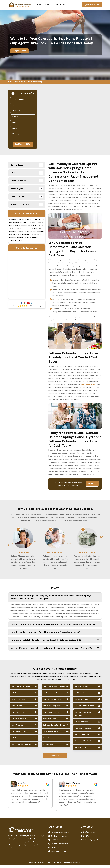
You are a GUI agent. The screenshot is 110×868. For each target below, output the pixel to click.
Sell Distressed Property (52, 702)
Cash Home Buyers (18, 702)
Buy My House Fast (50, 696)
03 (83, 530)
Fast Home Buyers (81, 696)
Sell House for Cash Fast (60, 847)
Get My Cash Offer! (23, 144)
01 (19, 530)
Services (48, 5)
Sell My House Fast (18, 696)
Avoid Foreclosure (18, 728)
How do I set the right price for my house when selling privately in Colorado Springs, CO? (55, 627)
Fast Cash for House (58, 843)
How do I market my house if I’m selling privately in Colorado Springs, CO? (55, 635)
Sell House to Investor (59, 839)
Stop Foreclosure (49, 722)
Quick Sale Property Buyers (21, 689)
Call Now (92, 484)
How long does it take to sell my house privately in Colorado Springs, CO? (55, 643)
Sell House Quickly (82, 689)
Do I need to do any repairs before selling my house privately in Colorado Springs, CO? (55, 651)
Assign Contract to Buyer (60, 835)
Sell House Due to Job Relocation (83, 717)
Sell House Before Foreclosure (54, 728)
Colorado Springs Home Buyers (55, 865)
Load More (55, 758)
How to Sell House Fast (83, 731)
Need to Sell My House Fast (21, 747)
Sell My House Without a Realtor (55, 689)
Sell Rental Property (82, 702)
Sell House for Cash (19, 715)
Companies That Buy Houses (85, 744)
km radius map (27, 276)
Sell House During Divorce (52, 709)
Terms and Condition (59, 854)
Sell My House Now (18, 741)
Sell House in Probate (51, 715)
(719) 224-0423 (92, 5)
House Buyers (48, 747)
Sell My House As (88, 385)
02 (51, 530)
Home (40, 5)
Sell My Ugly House (82, 738)
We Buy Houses (17, 709)
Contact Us (60, 5)
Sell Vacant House (81, 725)
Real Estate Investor (50, 741)
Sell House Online (81, 750)
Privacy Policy (56, 851)
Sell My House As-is (19, 722)
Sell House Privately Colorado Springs (29, 82)
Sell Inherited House (19, 735)
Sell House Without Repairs (85, 709)
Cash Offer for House (51, 735)
